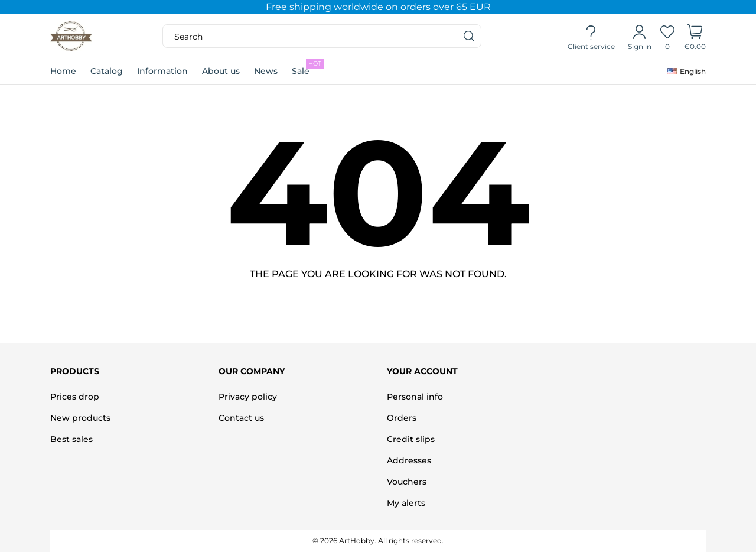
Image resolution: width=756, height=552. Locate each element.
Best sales (71, 439)
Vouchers (407, 482)
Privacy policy (248, 397)
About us (221, 71)
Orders (402, 418)
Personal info (415, 397)
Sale (308, 68)
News (266, 71)
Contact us (241, 418)
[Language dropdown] (687, 72)
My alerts (406, 503)
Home (63, 71)
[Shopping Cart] (695, 37)
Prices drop (75, 397)
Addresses (409, 460)
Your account (422, 371)
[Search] (470, 36)
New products (80, 418)
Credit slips (411, 439)
